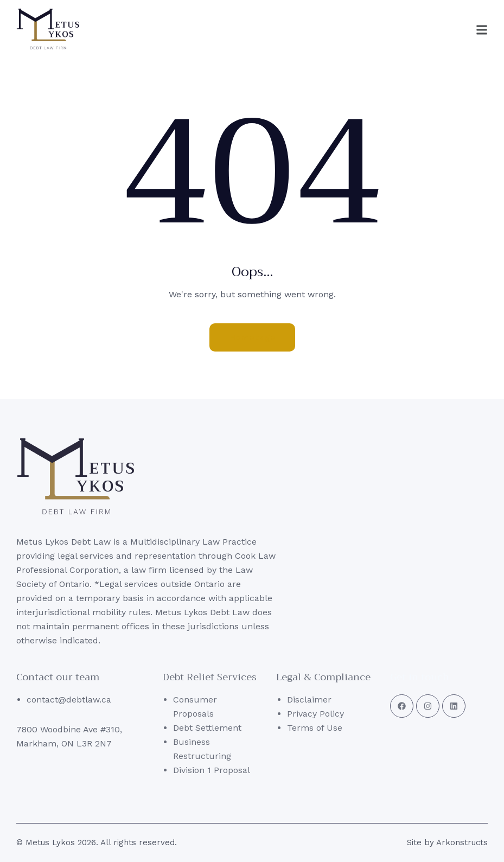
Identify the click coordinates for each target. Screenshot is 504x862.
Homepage (252, 337)
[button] (458, 30)
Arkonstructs (462, 842)
